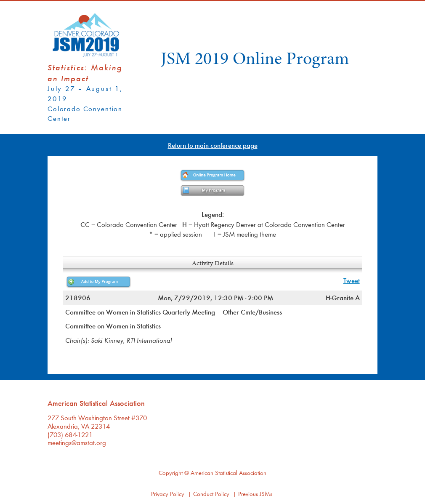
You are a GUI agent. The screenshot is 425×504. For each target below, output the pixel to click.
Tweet (352, 280)
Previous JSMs (255, 494)
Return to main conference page (213, 145)
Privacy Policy (168, 494)
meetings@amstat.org (77, 442)
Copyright (171, 473)
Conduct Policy (211, 494)
